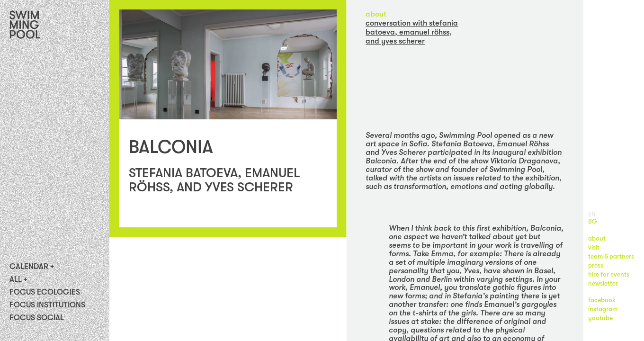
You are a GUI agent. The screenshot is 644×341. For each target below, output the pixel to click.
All (16, 279)
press (596, 265)
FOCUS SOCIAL (37, 318)
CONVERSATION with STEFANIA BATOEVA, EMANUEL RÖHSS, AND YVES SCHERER (412, 32)
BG (593, 221)
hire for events (609, 274)
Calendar (29, 267)
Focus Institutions (47, 305)
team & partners (611, 256)
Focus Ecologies (45, 292)
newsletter (603, 283)
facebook (602, 300)
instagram (603, 309)
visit (594, 247)
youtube (600, 318)
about (376, 14)
